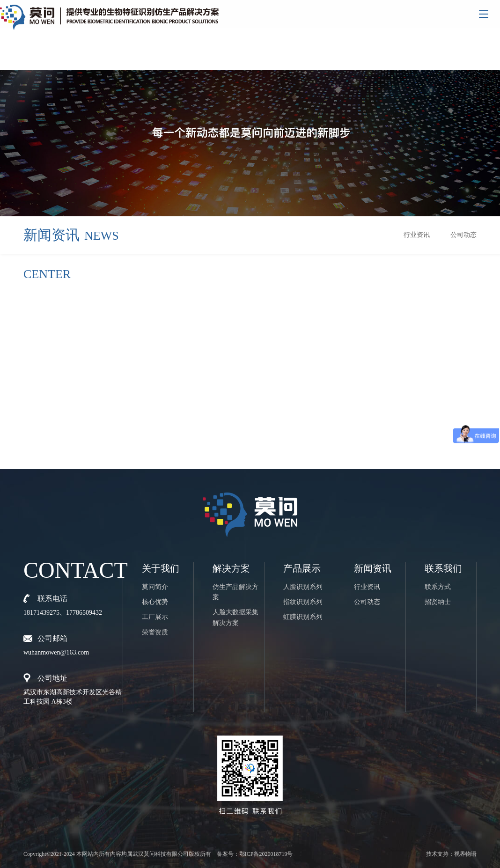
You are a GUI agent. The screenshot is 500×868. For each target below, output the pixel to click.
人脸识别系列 (303, 587)
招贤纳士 (438, 602)
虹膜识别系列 (303, 617)
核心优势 (155, 602)
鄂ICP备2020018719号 (266, 854)
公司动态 (463, 235)
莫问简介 (155, 587)
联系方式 (438, 587)
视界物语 (465, 854)
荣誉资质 (155, 632)
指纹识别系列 (303, 602)
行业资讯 (417, 235)
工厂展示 (155, 617)
